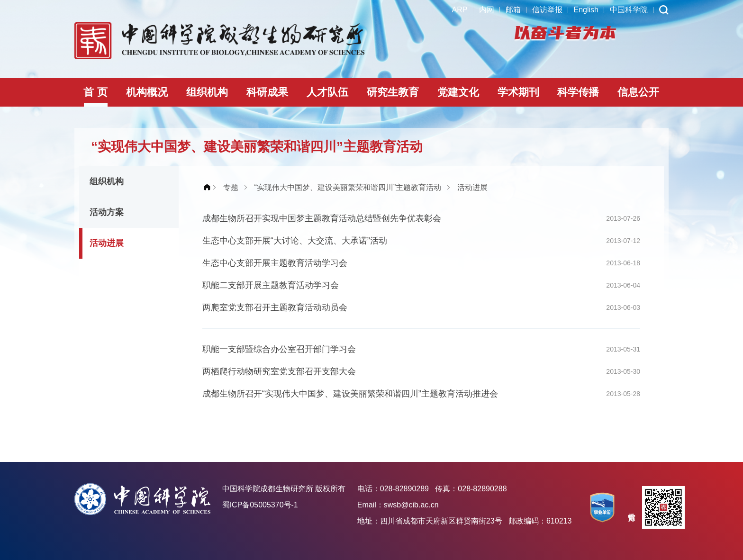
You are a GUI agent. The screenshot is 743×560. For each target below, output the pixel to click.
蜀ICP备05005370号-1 (260, 505)
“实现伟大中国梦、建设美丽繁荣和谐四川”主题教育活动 (348, 187)
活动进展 (107, 243)
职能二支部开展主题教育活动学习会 (271, 285)
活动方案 (107, 212)
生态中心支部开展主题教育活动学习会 (275, 263)
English (586, 10)
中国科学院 (629, 10)
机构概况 (147, 92)
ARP (460, 10)
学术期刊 (518, 92)
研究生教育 (393, 92)
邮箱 (513, 10)
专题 (231, 187)
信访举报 (547, 10)
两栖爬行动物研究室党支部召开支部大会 (279, 371)
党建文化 (458, 92)
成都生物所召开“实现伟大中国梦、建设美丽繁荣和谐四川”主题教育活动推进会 (350, 394)
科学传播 (578, 92)
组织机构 (207, 92)
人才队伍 (327, 92)
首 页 (95, 92)
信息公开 (638, 92)
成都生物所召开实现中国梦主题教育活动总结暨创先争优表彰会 (322, 218)
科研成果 (267, 92)
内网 (487, 10)
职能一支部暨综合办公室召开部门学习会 (279, 349)
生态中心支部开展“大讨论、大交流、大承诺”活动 (295, 241)
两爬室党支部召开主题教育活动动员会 (275, 307)
